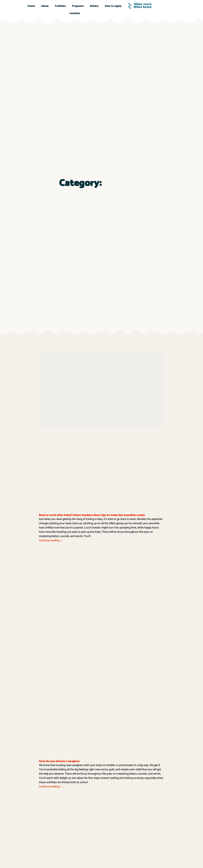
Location (75, 13)
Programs (78, 6)
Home (31, 6)
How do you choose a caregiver (59, 761)
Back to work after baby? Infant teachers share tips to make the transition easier (92, 515)
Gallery (94, 6)
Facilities (60, 6)
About (45, 6)
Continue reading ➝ (51, 541)
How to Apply (113, 6)
